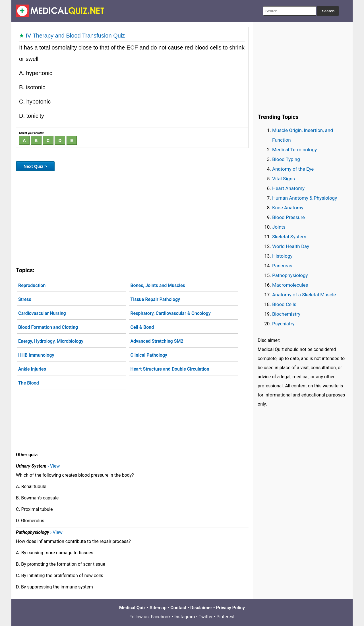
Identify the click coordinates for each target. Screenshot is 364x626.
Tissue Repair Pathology (155, 299)
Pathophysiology (290, 275)
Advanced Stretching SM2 (157, 341)
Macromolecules (290, 285)
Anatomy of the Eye (293, 169)
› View (54, 466)
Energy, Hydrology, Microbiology (51, 341)
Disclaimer (201, 608)
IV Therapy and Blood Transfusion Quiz (76, 36)
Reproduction (32, 285)
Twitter (206, 617)
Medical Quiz (132, 608)
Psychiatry (283, 324)
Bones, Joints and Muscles (158, 285)
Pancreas (282, 266)
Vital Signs (284, 179)
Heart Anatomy (288, 188)
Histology (282, 256)
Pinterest (226, 617)
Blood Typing (286, 159)
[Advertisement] (132, 218)
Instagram (185, 617)
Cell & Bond (142, 327)
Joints (279, 227)
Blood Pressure (288, 217)
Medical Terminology (294, 150)
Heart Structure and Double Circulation (170, 369)
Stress (25, 299)
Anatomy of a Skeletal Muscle (304, 295)
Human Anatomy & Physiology (305, 198)
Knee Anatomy (288, 208)
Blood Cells (284, 304)
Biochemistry (286, 314)
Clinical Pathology (149, 355)
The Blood (29, 383)
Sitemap (158, 608)
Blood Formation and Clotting (48, 327)
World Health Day (291, 246)
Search (328, 11)
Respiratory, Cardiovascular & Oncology (170, 313)
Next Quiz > (35, 166)
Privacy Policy (230, 608)
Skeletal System (289, 237)
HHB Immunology (36, 355)
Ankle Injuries (32, 369)
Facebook (161, 617)
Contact (178, 608)
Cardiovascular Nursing (42, 313)
